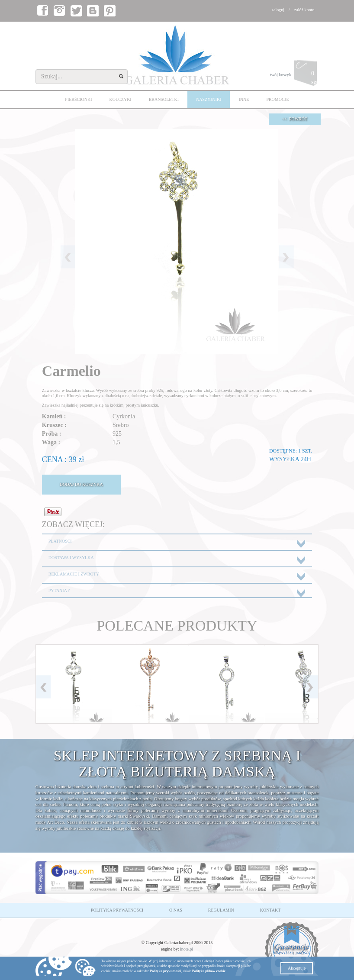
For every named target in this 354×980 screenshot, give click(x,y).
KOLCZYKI (121, 99)
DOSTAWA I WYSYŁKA (71, 558)
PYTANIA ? (59, 590)
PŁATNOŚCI (60, 541)
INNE (244, 99)
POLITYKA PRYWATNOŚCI (117, 910)
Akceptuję (297, 968)
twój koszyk (294, 75)
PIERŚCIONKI (78, 99)
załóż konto (304, 10)
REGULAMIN (221, 910)
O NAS (176, 910)
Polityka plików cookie (209, 971)
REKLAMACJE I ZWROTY (74, 574)
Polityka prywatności (165, 971)
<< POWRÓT (295, 119)
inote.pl (187, 949)
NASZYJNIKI (209, 99)
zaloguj (278, 10)
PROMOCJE (277, 99)
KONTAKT (270, 910)
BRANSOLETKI (164, 99)
